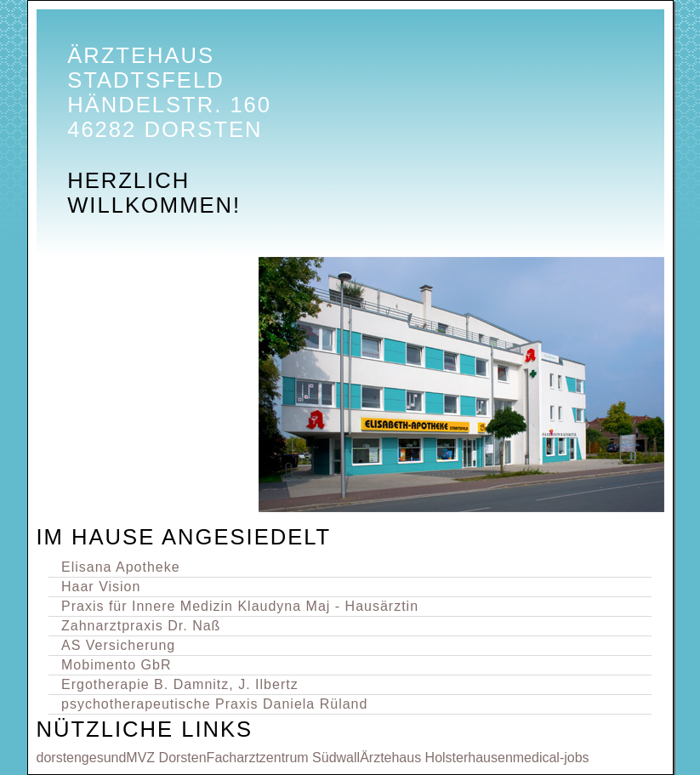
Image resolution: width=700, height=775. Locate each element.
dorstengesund (82, 758)
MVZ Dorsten (166, 758)
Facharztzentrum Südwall (284, 758)
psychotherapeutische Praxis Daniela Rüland (214, 704)
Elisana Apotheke (121, 567)
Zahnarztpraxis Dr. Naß (141, 626)
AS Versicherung (118, 645)
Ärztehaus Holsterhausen (436, 758)
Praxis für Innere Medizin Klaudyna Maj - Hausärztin (240, 606)
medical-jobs (551, 758)
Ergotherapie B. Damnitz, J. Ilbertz (180, 684)
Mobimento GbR (117, 665)
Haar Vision (101, 587)
